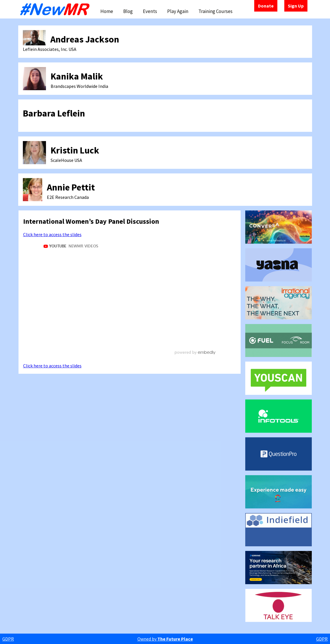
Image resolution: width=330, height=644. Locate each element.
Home (107, 11)
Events (150, 11)
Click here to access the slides (52, 234)
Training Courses (215, 11)
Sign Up (296, 6)
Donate (266, 6)
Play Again (178, 11)
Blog (128, 11)
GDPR (8, 639)
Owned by (165, 639)
